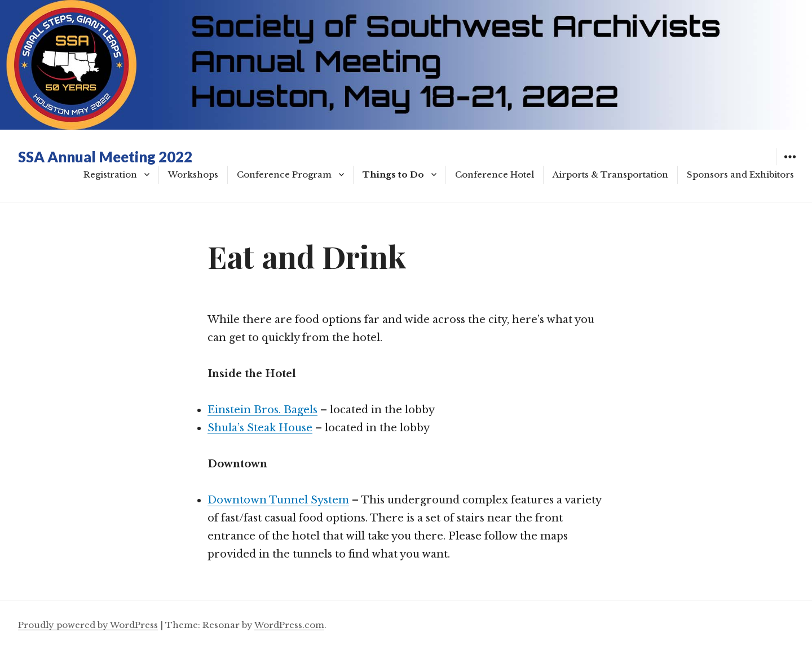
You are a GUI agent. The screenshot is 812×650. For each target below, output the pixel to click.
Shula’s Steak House (260, 428)
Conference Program (284, 174)
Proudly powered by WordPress (88, 625)
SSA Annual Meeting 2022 (105, 157)
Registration (110, 174)
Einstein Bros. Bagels (262, 410)
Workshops (193, 174)
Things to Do (393, 174)
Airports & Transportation (610, 174)
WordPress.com (289, 625)
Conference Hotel (495, 174)
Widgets (790, 165)
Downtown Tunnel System (278, 500)
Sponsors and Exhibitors (740, 174)
